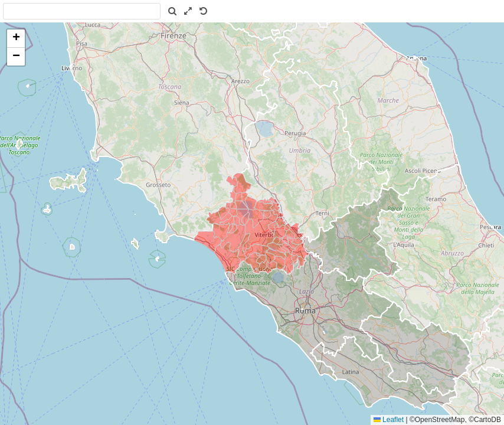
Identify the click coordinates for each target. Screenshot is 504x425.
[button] (16, 39)
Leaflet (389, 420)
